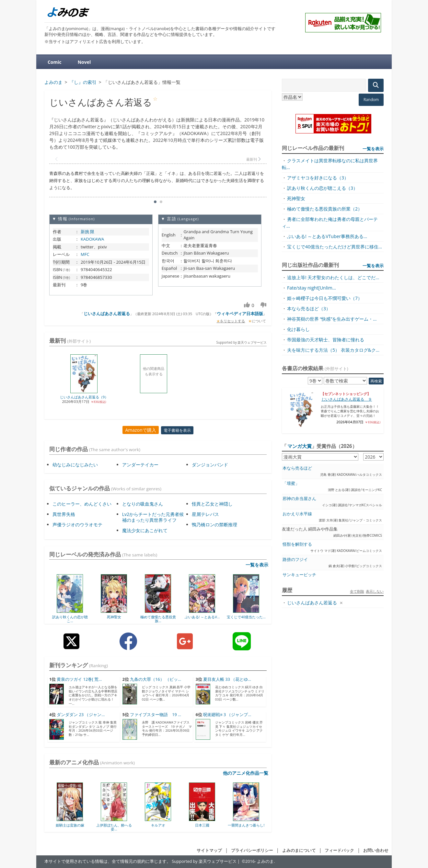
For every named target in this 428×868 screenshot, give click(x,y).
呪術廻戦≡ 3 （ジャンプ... (227, 715)
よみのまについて (299, 850)
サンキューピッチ (299, 575)
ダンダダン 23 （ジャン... (81, 715)
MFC (85, 254)
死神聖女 (114, 617)
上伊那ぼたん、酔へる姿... (114, 827)
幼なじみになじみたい (75, 465)
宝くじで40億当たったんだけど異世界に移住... (335, 247)
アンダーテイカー (140, 465)
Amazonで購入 (140, 430)
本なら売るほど (297, 468)
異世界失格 (64, 514)
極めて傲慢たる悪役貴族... (158, 619)
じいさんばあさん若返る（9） (84, 397)
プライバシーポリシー (252, 850)
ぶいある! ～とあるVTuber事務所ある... (327, 236)
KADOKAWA (92, 239)
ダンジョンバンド (210, 465)
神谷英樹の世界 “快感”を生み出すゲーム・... (332, 319)
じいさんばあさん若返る (107, 314)
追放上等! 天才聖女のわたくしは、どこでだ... (333, 277)
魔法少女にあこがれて (145, 530)
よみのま (265, 861)
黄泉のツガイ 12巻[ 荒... (79, 679)
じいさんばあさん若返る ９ (347, 399)
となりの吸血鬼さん (143, 504)
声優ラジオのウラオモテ (77, 525)
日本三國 (202, 825)
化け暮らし (298, 329)
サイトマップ (209, 850)
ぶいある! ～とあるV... (202, 617)
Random (371, 100)
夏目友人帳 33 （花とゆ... (227, 679)
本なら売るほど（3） (309, 308)
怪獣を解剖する (297, 544)
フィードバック (339, 850)
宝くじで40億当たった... (246, 617)
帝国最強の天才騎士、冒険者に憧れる (326, 340)
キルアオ (158, 825)
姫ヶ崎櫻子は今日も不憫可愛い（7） (325, 298)
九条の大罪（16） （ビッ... (156, 679)
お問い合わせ (376, 850)
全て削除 (357, 591)
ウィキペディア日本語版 (240, 314)
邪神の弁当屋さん (299, 499)
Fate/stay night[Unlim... (312, 288)
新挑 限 (87, 232)
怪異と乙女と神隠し (212, 504)
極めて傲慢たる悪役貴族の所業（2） (325, 209)
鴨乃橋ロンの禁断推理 (214, 525)
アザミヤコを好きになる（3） (318, 178)
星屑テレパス (205, 514)
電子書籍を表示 (177, 430)
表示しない (375, 591)
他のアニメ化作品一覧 (246, 773)
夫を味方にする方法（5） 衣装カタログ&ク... (333, 350)
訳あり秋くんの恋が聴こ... (70, 619)
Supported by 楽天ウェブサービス (241, 342)
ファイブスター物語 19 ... (156, 715)
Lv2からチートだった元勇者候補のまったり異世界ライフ (153, 517)
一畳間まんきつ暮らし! (246, 825)
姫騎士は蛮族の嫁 (70, 825)
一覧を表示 (257, 565)
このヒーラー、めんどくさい (82, 504)
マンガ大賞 (300, 446)
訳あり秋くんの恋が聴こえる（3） (322, 188)
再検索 (376, 381)
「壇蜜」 (291, 483)
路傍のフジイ (295, 560)
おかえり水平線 (297, 514)
